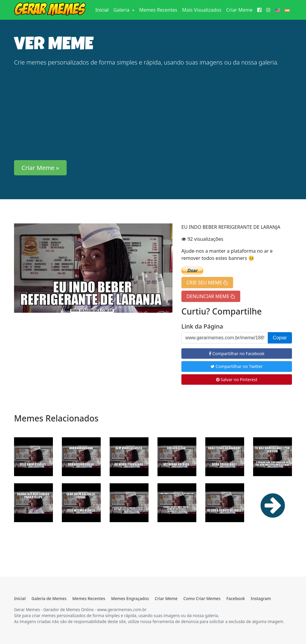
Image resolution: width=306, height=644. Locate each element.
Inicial (103, 10)
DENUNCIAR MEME (211, 296)
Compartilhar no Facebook (237, 354)
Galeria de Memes (49, 598)
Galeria (122, 10)
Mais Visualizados (202, 10)
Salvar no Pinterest (237, 379)
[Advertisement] (153, 114)
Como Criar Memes (202, 598)
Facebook (235, 598)
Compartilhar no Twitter (237, 366)
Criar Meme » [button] (40, 168)
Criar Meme (239, 10)
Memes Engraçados (130, 598)
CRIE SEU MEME (207, 283)
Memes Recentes (158, 10)
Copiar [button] (280, 338)
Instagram (261, 598)
